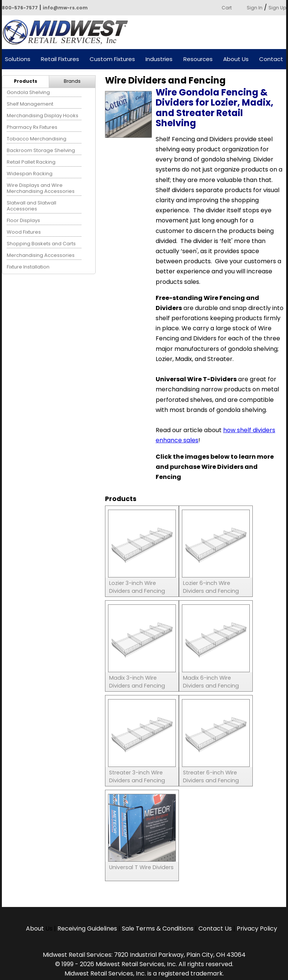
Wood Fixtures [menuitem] (24, 232)
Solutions (18, 59)
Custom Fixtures (112, 59)
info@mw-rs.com (65, 8)
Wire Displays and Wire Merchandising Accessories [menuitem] (41, 188)
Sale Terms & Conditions (158, 929)
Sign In (255, 8)
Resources (198, 59)
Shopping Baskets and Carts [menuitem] (41, 244)
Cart (227, 8)
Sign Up (277, 8)
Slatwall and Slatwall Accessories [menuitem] (31, 206)
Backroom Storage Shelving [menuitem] (41, 150)
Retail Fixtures (60, 59)
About (36, 929)
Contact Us (215, 929)
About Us (236, 59)
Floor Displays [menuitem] (23, 220)
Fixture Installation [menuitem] (28, 267)
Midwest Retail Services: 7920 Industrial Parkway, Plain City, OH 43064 (144, 955)
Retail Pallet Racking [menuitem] (31, 162)
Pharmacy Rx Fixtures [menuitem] (32, 127)
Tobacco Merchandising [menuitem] (37, 139)
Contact (271, 59)
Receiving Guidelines (87, 929)
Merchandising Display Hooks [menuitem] (43, 116)
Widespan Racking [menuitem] (30, 174)
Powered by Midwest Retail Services (68, 32)
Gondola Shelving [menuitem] (28, 92)
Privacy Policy (257, 929)
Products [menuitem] (25, 81)
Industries (159, 59)
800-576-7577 (20, 8)
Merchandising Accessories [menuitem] (41, 255)
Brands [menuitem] (72, 81)
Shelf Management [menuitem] (30, 104)
